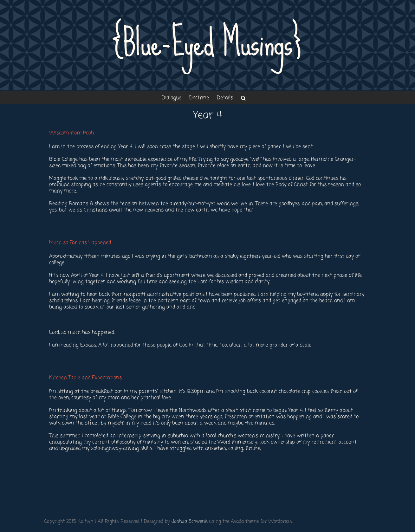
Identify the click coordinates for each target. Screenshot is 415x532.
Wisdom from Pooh (71, 133)
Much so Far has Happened (80, 243)
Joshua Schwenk (189, 522)
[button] (243, 97)
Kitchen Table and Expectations (85, 378)
